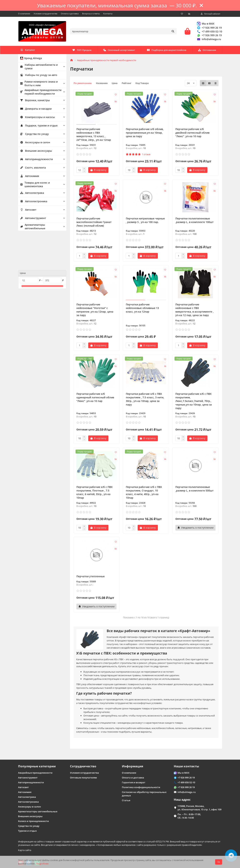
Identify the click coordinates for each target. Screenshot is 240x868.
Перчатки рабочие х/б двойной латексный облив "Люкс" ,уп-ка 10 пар (192, 134)
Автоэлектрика (32, 194)
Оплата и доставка (70, 14)
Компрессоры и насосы (36, 118)
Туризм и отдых (27, 831)
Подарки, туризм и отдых (38, 127)
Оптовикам (81, 51)
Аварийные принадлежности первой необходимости (39, 93)
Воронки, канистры (34, 101)
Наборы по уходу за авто (37, 76)
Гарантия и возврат (134, 782)
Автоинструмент (32, 219)
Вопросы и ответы (91, 14)
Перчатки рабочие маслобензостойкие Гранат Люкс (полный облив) (94, 223)
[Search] (123, 32)
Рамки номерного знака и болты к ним (37, 84)
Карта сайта (25, 850)
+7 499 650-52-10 (209, 32)
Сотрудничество (83, 766)
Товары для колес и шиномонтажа (34, 185)
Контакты (108, 14)
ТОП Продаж (206, 51)
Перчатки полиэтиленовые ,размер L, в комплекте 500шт (194, 490)
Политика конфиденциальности (141, 787)
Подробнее (42, 864)
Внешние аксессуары (35, 152)
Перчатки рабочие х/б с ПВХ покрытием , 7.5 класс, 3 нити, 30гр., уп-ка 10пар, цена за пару (145, 400)
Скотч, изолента (32, 169)
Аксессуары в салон (34, 143)
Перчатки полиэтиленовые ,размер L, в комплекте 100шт (194, 221)
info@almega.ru (209, 40)
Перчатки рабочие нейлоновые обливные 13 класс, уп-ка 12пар (142, 309)
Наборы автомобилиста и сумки (38, 68)
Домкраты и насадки (35, 110)
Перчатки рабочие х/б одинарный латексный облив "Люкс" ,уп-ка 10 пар (95, 398)
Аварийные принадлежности (35, 773)
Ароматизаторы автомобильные (32, 228)
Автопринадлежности (36, 160)
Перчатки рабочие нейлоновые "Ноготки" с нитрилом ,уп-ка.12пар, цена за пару (95, 311)
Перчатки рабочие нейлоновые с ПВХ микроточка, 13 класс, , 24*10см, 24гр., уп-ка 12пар (94, 136)
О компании (24, 14)
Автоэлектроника (33, 202)
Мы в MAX (206, 24)
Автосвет (28, 211)
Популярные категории (37, 766)
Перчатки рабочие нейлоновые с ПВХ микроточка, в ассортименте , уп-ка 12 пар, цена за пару (195, 311)
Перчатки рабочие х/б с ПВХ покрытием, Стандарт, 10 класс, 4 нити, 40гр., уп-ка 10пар (144, 493)
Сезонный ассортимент (169, 51)
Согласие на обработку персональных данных (144, 794)
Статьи (126, 800)
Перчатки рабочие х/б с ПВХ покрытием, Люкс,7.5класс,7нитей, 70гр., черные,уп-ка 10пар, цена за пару (194, 402)
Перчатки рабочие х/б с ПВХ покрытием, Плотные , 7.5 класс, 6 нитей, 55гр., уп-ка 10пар (94, 493)
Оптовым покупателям (83, 778)
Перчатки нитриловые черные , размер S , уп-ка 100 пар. (145, 221)
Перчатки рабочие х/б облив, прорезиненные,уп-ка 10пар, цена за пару (145, 134)
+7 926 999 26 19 (209, 28)
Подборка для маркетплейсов (122, 51)
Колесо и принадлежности (33, 821)
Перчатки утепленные (91, 577)
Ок (219, 862)
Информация (133, 766)
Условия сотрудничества (45, 14)
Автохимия (29, 177)
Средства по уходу (33, 135)
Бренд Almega (30, 59)
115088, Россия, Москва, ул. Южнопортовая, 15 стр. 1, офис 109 (199, 808)
